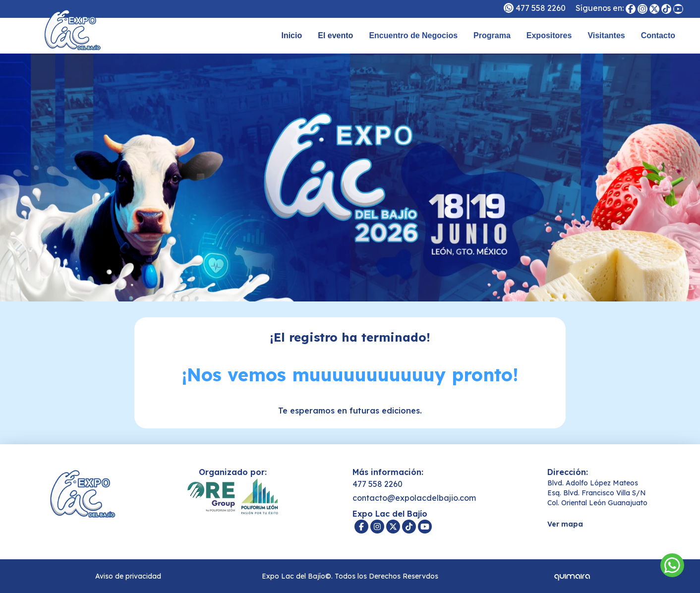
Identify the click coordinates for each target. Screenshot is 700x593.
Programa (492, 35)
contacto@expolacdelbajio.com (414, 498)
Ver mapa (565, 524)
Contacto (658, 35)
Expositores (549, 35)
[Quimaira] (572, 576)
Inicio (292, 35)
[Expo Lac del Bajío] (631, 9)
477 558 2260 (541, 8)
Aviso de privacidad (128, 576)
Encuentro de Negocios (413, 35)
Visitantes (606, 35)
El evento (335, 35)
